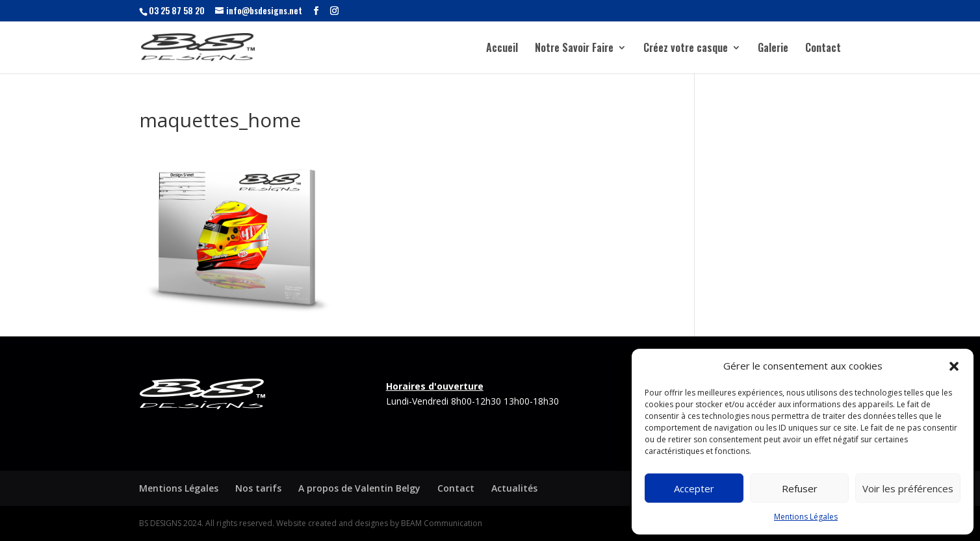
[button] (954, 366)
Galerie (773, 49)
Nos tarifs (258, 488)
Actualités (514, 488)
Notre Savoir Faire (574, 49)
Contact (823, 49)
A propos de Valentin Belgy (359, 488)
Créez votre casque (686, 49)
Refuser (800, 488)
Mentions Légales (806, 517)
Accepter (694, 488)
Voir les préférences (908, 488)
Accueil (502, 49)
